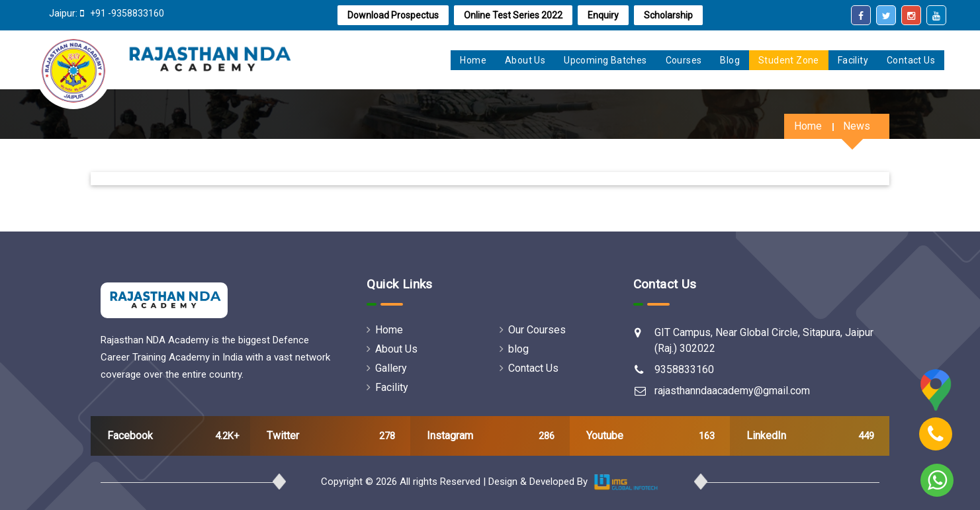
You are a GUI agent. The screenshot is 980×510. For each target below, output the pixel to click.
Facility (853, 60)
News (857, 126)
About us (525, 60)
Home (808, 126)
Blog (730, 60)
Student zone (789, 60)
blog (514, 349)
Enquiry (603, 15)
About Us (392, 349)
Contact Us (911, 60)
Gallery (387, 368)
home (473, 60)
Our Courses (533, 330)
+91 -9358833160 (126, 13)
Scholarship (668, 15)
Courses (684, 60)
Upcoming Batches (605, 60)
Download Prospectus (393, 15)
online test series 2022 (513, 15)
